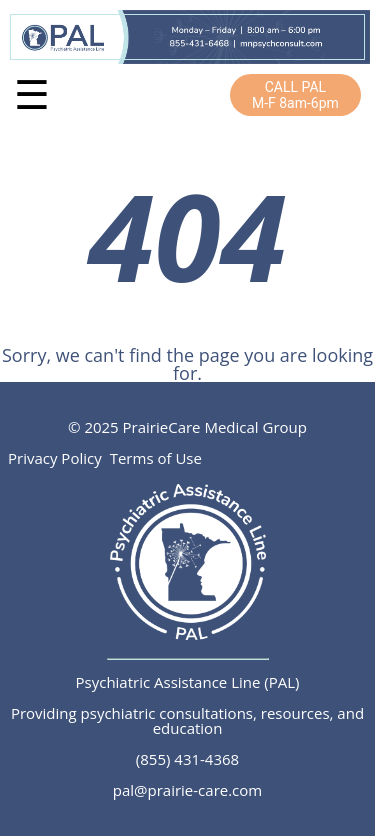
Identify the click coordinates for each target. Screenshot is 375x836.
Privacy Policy (55, 458)
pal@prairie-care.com (187, 790)
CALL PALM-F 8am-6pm (295, 95)
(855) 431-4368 (187, 759)
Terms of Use (156, 458)
